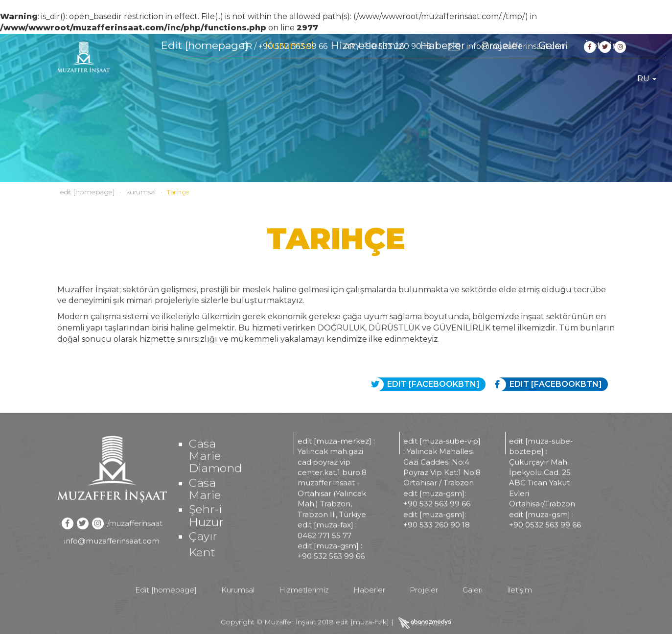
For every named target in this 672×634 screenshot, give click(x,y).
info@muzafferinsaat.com (517, 46)
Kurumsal (290, 79)
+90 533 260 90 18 (397, 46)
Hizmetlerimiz (367, 79)
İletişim (604, 79)
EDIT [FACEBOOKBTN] (548, 384)
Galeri (553, 79)
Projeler (502, 79)
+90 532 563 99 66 (293, 46)
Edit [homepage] (205, 79)
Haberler (443, 79)
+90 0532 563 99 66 (545, 548)
